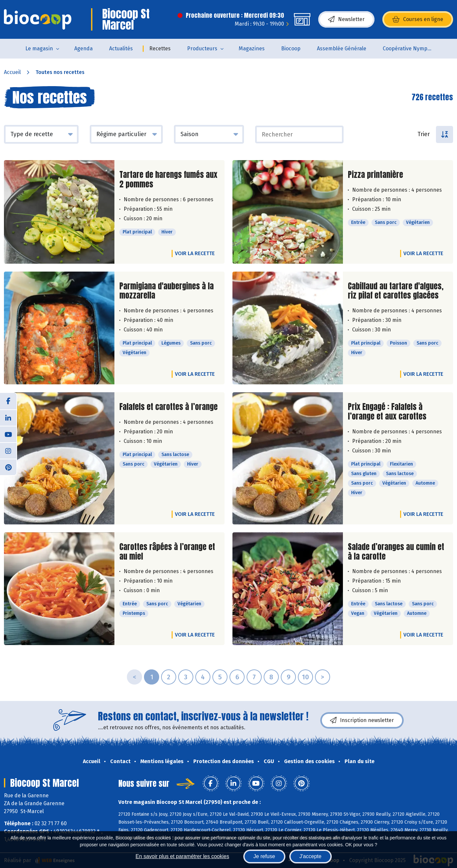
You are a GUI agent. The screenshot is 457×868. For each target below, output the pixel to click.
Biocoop (291, 48)
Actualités (121, 48)
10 (305, 677)
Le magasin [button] (39, 48)
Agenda (84, 48)
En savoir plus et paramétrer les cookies (182, 856)
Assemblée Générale (342, 48)
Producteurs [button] (202, 48)
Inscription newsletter (362, 720)
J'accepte (311, 856)
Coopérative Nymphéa (410, 48)
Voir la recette (195, 253)
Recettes (160, 48)
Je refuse (264, 856)
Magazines (252, 48)
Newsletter (346, 19)
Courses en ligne (418, 19)
